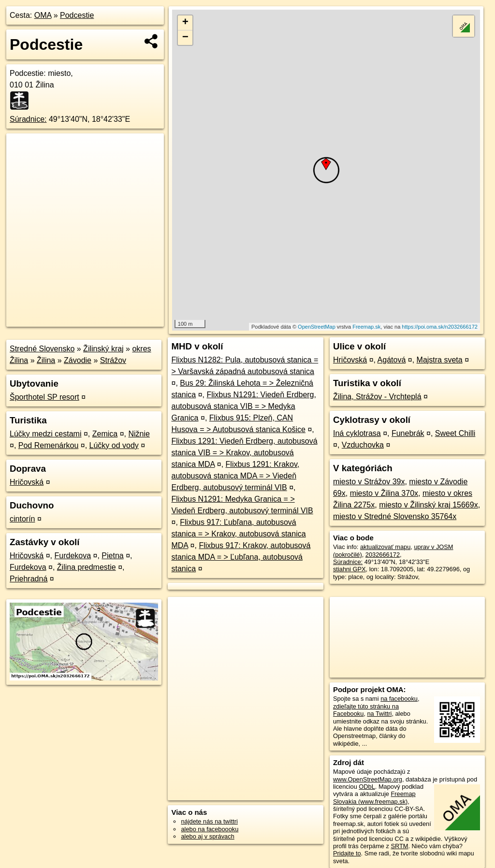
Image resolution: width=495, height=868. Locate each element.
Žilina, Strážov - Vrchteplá (377, 397)
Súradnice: (28, 119)
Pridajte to (347, 853)
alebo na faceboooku (210, 829)
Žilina (46, 360)
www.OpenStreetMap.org (368, 779)
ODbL (367, 787)
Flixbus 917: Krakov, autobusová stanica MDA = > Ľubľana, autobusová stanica (241, 557)
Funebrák (408, 433)
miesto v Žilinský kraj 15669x (429, 505)
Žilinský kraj (103, 349)
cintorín (22, 519)
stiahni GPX (349, 569)
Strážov (113, 360)
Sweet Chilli (455, 433)
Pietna (112, 556)
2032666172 (383, 555)
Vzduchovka (363, 445)
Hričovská (27, 482)
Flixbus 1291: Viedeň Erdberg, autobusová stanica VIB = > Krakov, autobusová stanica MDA (244, 453)
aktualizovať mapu (385, 547)
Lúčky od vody (114, 445)
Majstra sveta (440, 360)
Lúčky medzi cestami (46, 434)
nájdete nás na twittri (209, 821)
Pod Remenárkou (49, 445)
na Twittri (379, 714)
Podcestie (77, 15)
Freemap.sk (366, 327)
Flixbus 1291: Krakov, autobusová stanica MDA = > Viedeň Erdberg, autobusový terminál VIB (235, 476)
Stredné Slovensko (42, 349)
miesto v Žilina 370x (384, 493)
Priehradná (29, 579)
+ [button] (185, 23)
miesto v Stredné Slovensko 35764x (395, 516)
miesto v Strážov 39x (369, 482)
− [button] (185, 38)
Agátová (392, 360)
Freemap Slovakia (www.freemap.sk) (374, 797)
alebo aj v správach (207, 836)
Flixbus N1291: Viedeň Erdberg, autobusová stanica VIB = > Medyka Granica (243, 406)
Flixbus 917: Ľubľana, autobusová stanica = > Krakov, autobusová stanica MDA (238, 534)
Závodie (78, 360)
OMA (43, 15)
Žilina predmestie (87, 567)
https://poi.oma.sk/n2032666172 (440, 327)
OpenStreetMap (317, 327)
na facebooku (399, 699)
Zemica (105, 434)
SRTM (399, 846)
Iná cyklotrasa (357, 433)
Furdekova (73, 556)
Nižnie (139, 434)
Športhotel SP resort (44, 397)
